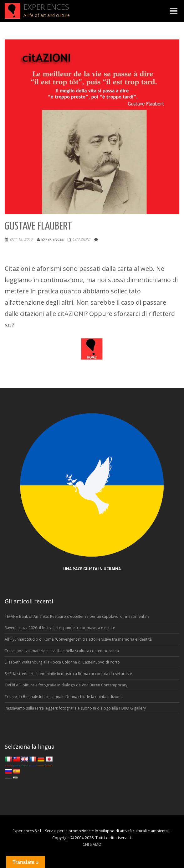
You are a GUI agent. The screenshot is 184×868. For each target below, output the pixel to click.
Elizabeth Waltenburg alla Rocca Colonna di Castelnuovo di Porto (62, 662)
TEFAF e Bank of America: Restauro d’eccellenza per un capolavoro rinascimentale (77, 616)
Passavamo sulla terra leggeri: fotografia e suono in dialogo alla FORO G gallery (75, 708)
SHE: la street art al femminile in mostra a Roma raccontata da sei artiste (68, 674)
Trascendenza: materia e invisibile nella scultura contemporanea (62, 651)
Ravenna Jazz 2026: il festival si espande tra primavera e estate (60, 628)
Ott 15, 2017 (21, 239)
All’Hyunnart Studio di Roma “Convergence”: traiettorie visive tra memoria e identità (78, 639)
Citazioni (81, 239)
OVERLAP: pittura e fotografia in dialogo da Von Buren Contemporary (66, 685)
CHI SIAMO (92, 844)
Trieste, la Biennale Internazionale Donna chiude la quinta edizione (64, 697)
